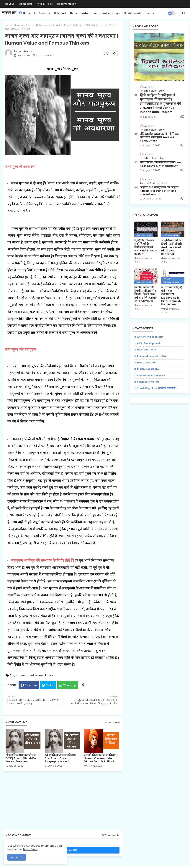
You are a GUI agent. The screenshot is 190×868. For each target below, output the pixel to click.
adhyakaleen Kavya (107, 13)
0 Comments (111, 835)
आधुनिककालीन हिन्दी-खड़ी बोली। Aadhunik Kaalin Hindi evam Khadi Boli (172, 247)
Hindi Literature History (139, 13)
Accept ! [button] (17, 857)
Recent (41, 13)
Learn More (30, 849)
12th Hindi (60, 13)
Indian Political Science (151, 375)
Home (25, 13)
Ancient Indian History (150, 337)
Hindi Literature (80, 13)
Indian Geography (148, 369)
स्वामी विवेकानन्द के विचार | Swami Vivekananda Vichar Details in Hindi (101, 758)
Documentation (67, 4)
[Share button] (83, 685)
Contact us (26, 4)
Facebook (31, 685)
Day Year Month (147, 350)
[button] (184, 13)
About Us (9, 4)
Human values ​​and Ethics (29, 25)
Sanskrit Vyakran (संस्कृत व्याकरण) (157, 388)
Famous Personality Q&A (152, 356)
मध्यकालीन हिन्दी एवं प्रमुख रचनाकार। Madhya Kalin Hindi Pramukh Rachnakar (172, 296)
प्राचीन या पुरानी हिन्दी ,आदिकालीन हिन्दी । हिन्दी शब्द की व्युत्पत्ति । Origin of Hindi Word (146, 294)
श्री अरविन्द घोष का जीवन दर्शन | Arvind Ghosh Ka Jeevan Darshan (21, 758)
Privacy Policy (45, 4)
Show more (112, 722)
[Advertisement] (65, 802)
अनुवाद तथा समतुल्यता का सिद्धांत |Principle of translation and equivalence (159, 191)
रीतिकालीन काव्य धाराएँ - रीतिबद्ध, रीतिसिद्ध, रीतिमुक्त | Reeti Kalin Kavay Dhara (159, 137)
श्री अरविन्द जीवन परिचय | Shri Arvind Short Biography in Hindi (60, 758)
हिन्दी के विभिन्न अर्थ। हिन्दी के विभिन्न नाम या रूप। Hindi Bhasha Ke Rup (146, 247)
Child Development (149, 343)
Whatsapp (70, 685)
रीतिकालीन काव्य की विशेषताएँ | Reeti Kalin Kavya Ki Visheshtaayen (162, 164)
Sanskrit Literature (148, 382)
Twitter (50, 685)
